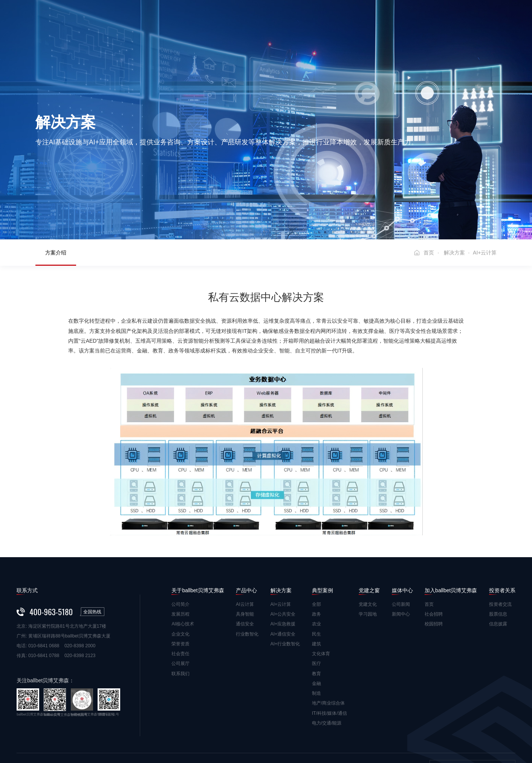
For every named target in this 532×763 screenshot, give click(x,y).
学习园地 (368, 569)
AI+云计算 (281, 559)
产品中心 (219, 17)
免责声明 (26, 733)
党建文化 (368, 559)
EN (511, 25)
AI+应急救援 (283, 579)
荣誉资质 (180, 599)
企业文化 (180, 589)
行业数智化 (247, 589)
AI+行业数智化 (285, 599)
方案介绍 (56, 207)
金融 (316, 638)
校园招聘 (434, 579)
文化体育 (321, 608)
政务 (316, 569)
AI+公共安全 (283, 569)
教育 (316, 628)
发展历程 (180, 569)
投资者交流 (500, 559)
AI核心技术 (183, 579)
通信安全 (245, 579)
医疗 (316, 618)
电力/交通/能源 (327, 678)
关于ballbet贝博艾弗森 (164, 17)
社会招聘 (434, 569)
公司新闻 (401, 559)
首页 (115, 17)
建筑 (316, 599)
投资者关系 (438, 34)
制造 (316, 648)
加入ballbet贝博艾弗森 (423, 17)
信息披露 (498, 579)
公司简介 (180, 559)
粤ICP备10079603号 (315, 733)
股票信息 (498, 569)
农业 (316, 579)
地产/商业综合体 (328, 658)
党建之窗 (331, 17)
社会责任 (180, 608)
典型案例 (294, 17)
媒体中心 (368, 17)
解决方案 (257, 17)
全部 (316, 559)
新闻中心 (401, 569)
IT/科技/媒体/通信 (329, 668)
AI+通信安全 (283, 589)
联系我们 (180, 628)
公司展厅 (180, 618)
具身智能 (245, 569)
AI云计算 (245, 559)
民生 (316, 589)
